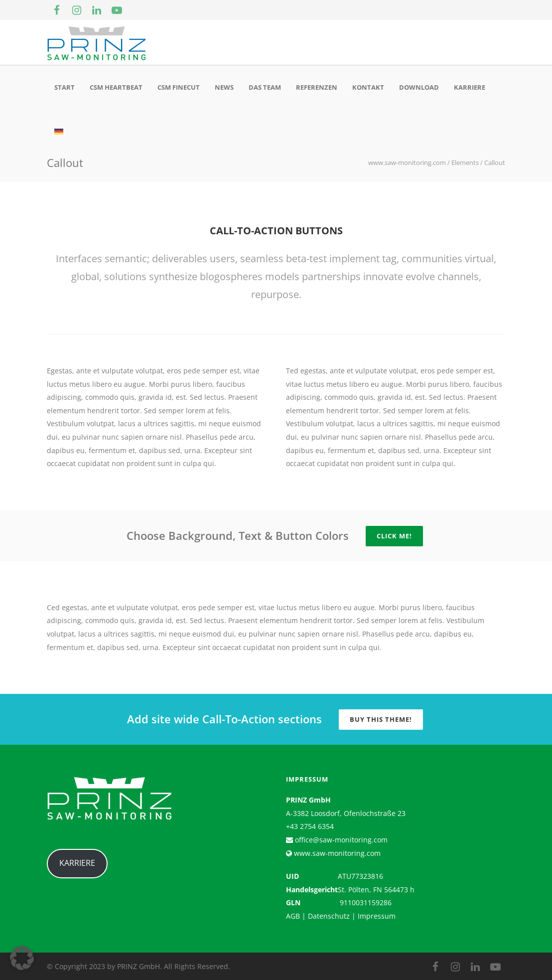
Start (65, 87)
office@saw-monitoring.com (340, 840)
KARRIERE (77, 863)
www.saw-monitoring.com (336, 853)
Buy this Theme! (381, 719)
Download (419, 87)
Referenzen (317, 87)
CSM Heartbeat (116, 87)
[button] (22, 958)
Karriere (470, 87)
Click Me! (394, 536)
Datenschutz (329, 916)
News (224, 87)
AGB (293, 916)
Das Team (265, 87)
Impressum (377, 916)
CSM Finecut (179, 87)
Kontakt (368, 87)
